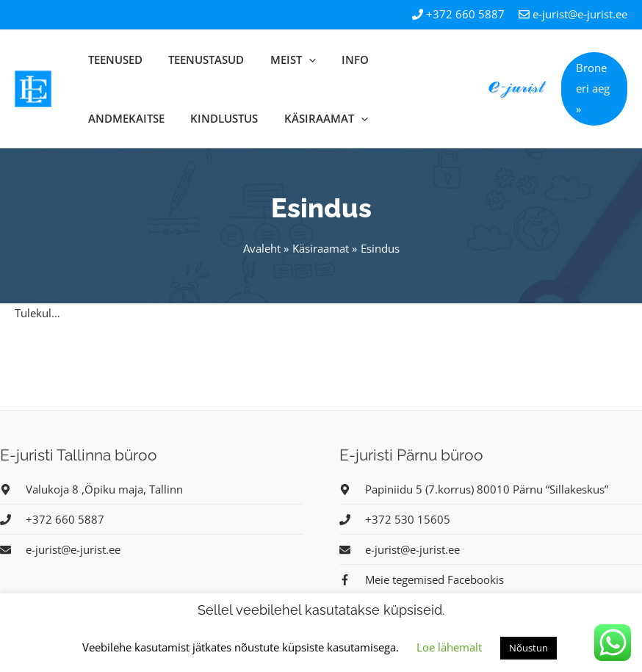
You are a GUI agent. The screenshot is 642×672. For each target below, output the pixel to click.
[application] (278, 59)
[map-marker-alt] (91, 489)
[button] (591, 89)
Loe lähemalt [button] (449, 647)
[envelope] (60, 549)
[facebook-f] (422, 579)
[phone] (52, 519)
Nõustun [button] (529, 648)
